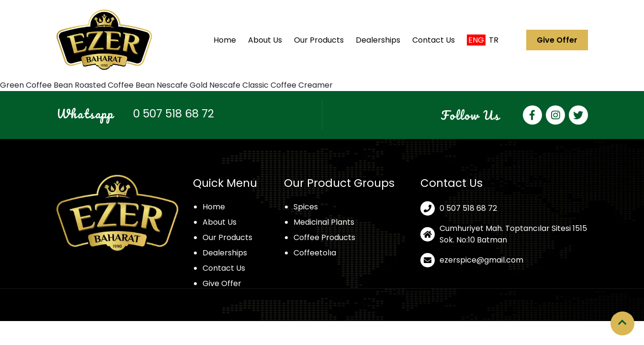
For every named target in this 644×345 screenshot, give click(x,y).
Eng (476, 40)
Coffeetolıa (315, 253)
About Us (265, 40)
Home (225, 40)
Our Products (319, 40)
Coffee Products (324, 237)
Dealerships (378, 40)
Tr (494, 40)
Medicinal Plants (324, 222)
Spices (306, 207)
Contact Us (434, 40)
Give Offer (557, 40)
